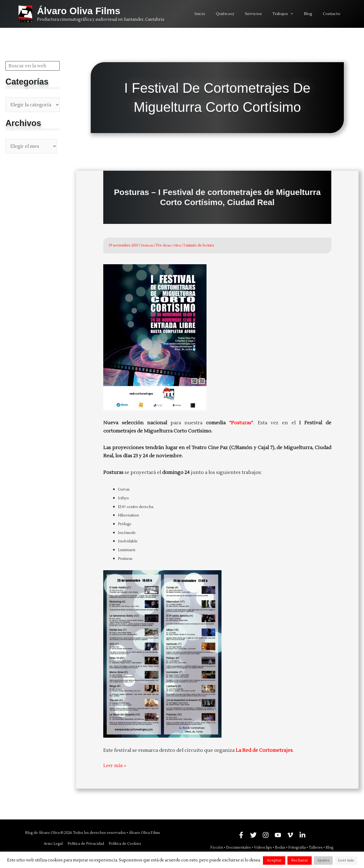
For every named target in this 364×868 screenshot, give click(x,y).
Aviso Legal (54, 843)
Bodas (280, 847)
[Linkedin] (302, 835)
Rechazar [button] (300, 860)
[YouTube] (278, 835)
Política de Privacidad (86, 843)
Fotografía (297, 847)
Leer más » (115, 766)
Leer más (346, 860)
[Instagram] (266, 835)
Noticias (148, 245)
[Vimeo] (290, 835)
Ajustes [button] (323, 860)
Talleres (316, 847)
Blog (329, 847)
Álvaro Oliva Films (79, 11)
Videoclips (263, 847)
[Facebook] (241, 835)
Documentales (239, 847)
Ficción (217, 847)
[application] (298, 14)
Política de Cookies (124, 843)
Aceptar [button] (274, 860)
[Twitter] (253, 835)
